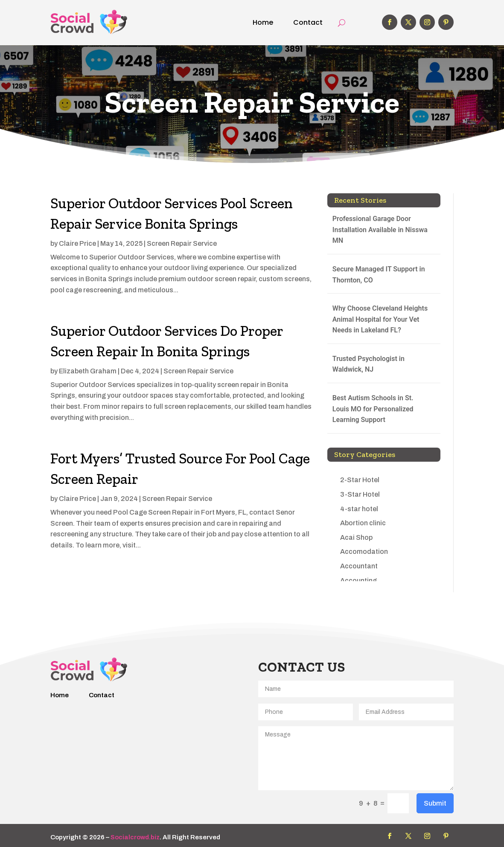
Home (263, 22)
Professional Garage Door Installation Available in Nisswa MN (380, 230)
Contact (308, 22)
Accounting (358, 581)
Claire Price (77, 243)
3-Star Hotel (360, 494)
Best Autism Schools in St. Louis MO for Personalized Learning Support (373, 409)
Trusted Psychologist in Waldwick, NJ (369, 364)
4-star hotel (359, 509)
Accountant (359, 566)
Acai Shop (356, 537)
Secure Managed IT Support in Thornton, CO (379, 275)
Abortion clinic (363, 523)
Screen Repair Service (182, 243)
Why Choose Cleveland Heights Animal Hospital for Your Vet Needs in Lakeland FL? (380, 319)
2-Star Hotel (360, 480)
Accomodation (364, 552)
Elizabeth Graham (88, 371)
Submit (435, 803)
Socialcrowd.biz (135, 837)
